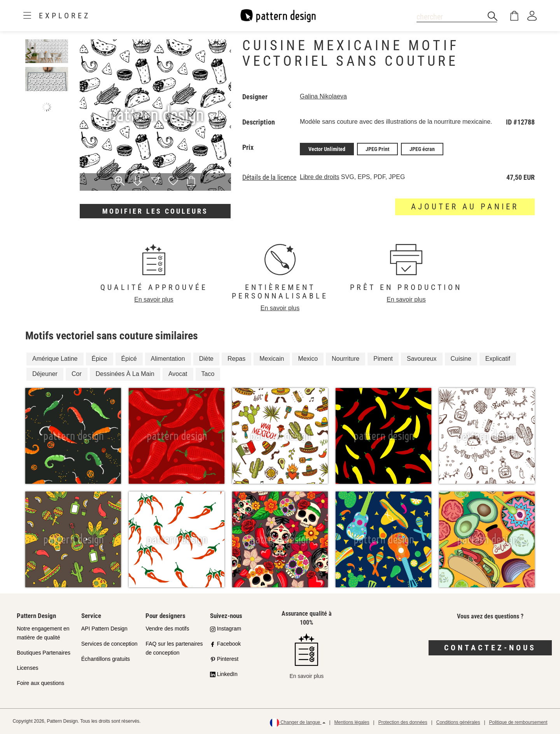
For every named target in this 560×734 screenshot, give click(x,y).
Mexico (308, 359)
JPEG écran (422, 149)
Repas (236, 359)
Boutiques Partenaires (44, 653)
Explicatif (498, 359)
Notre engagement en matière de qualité (43, 633)
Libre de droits (319, 177)
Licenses (27, 668)
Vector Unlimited (327, 149)
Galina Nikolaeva (323, 96)
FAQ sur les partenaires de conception (174, 648)
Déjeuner (45, 374)
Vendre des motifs (167, 629)
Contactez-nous (490, 648)
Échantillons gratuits (106, 659)
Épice (100, 359)
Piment (383, 359)
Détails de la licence (269, 177)
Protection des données (403, 722)
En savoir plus (154, 299)
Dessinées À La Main (125, 374)
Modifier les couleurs (155, 211)
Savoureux (422, 359)
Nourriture (346, 359)
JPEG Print (377, 149)
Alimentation (168, 359)
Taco (208, 374)
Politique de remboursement (518, 722)
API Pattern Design (104, 629)
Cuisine (461, 359)
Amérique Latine (55, 359)
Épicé (129, 359)
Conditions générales (458, 722)
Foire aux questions (40, 683)
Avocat (178, 374)
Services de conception (109, 644)
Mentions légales (352, 722)
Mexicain (272, 359)
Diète (206, 359)
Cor (77, 374)
